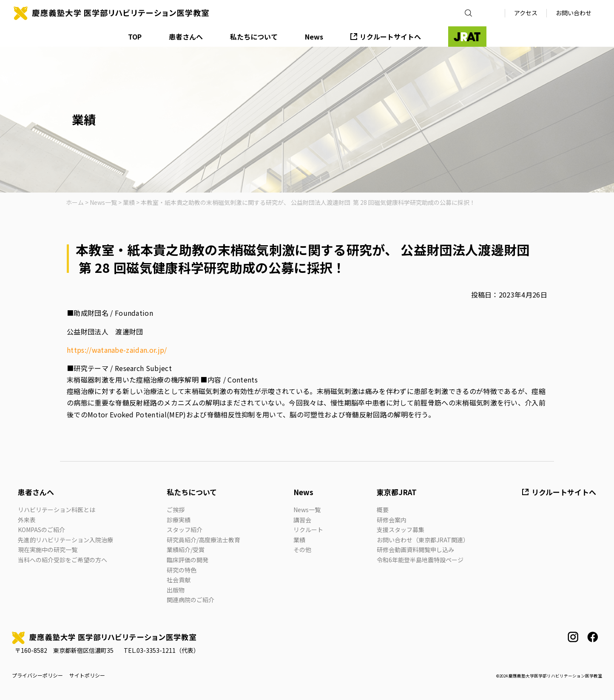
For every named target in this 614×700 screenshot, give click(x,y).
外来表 (27, 520)
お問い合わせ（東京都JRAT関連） (423, 540)
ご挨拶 (176, 510)
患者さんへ (186, 37)
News (314, 37)
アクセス (526, 13)
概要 (383, 510)
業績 (299, 540)
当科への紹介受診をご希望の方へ (63, 560)
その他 (302, 550)
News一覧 (307, 510)
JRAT (467, 37)
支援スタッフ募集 (401, 530)
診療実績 (179, 520)
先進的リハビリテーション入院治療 (65, 540)
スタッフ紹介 (185, 530)
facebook (593, 637)
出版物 (176, 590)
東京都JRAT (397, 492)
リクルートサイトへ (390, 37)
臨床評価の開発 (188, 560)
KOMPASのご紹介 (41, 530)
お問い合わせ (574, 13)
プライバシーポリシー (37, 675)
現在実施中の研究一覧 (48, 550)
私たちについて (254, 37)
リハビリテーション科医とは (57, 510)
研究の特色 (182, 570)
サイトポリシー (87, 675)
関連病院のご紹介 (190, 600)
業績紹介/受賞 (186, 550)
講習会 (302, 520)
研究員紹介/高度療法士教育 (203, 540)
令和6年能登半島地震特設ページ (420, 560)
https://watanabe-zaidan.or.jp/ (117, 350)
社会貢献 (179, 580)
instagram (573, 637)
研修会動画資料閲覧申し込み (415, 550)
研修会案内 (392, 520)
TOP (135, 37)
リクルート (308, 530)
